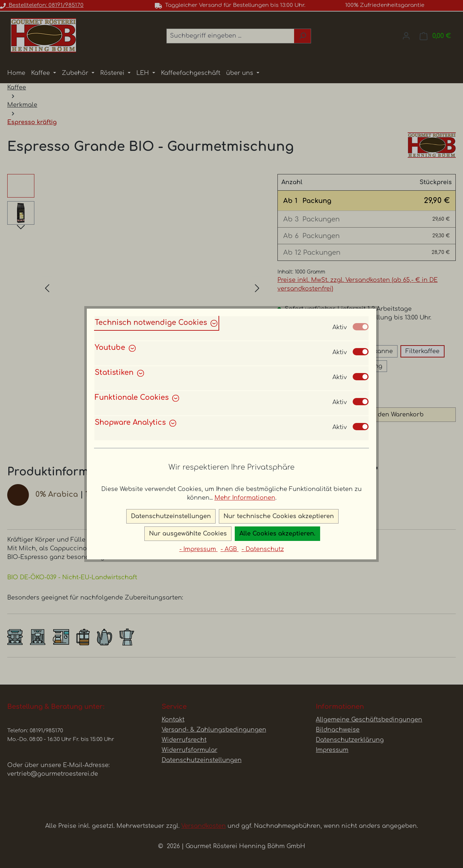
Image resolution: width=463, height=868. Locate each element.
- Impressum (199, 549)
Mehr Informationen (245, 498)
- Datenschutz (263, 549)
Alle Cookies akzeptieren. (277, 534)
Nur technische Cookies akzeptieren (279, 516)
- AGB (230, 549)
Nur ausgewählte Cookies (188, 534)
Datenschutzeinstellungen (171, 516)
